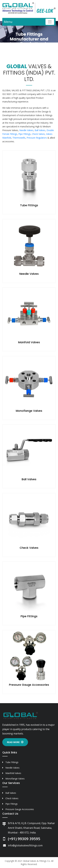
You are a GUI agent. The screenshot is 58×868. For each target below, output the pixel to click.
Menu (8, 22)
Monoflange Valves (29, 411)
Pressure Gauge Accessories (29, 685)
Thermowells (19, 138)
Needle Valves (26, 130)
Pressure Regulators (37, 138)
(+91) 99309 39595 (24, 839)
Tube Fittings (29, 205)
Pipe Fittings (25, 134)
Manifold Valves (29, 342)
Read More (15, 742)
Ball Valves (40, 130)
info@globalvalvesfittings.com (25, 845)
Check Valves (38, 134)
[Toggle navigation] (50, 22)
